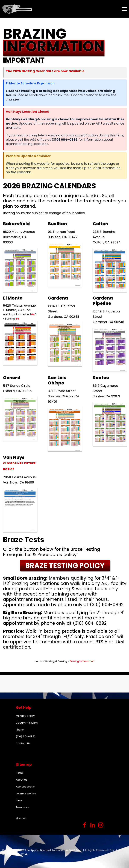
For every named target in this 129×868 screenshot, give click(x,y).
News (19, 800)
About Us (21, 780)
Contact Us (23, 743)
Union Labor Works (17, 854)
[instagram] (101, 825)
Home (38, 661)
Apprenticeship (25, 787)
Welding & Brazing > (57, 661)
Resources (22, 807)
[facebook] (85, 825)
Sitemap (21, 818)
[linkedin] (93, 825)
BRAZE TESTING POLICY (65, 566)
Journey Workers (26, 794)
